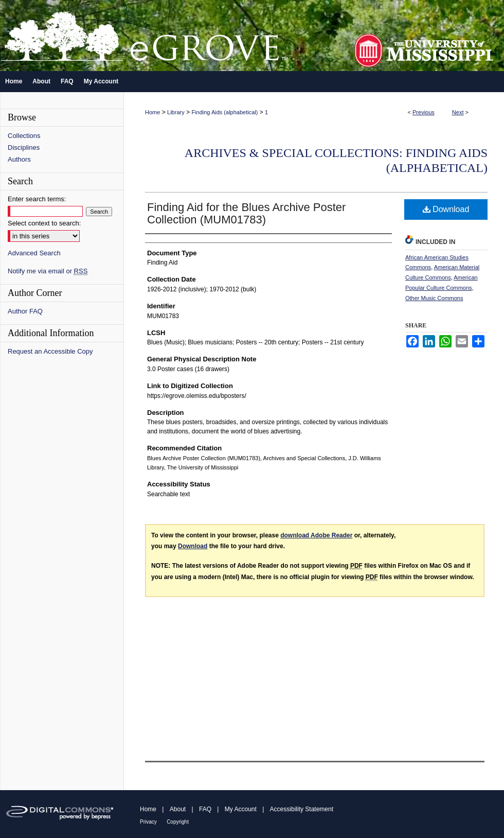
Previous (424, 112)
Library (176, 112)
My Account (241, 809)
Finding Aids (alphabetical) (224, 112)
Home (152, 112)
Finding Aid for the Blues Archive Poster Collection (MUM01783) (246, 213)
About (178, 809)
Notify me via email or (48, 271)
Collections (24, 136)
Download (446, 209)
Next (458, 112)
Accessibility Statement (302, 809)
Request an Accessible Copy (50, 351)
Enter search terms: (37, 199)
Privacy (148, 822)
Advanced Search (34, 253)
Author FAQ (25, 311)
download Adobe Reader (316, 535)
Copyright (178, 822)
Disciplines (24, 147)
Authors (19, 159)
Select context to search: (44, 223)
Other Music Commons (434, 298)
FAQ (205, 809)
